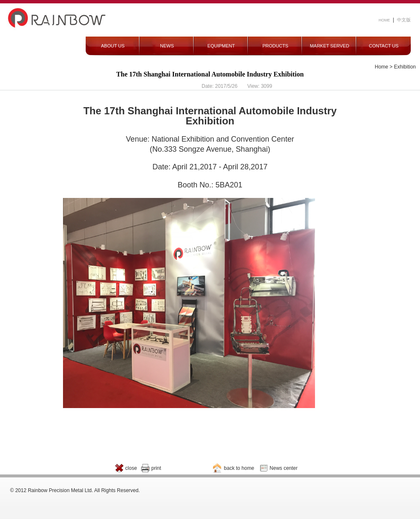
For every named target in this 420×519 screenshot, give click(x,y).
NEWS (167, 46)
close (131, 468)
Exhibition (405, 67)
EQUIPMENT (221, 46)
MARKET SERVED (330, 46)
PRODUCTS (276, 46)
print (156, 468)
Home (381, 67)
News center (284, 468)
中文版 (404, 20)
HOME (385, 20)
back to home (239, 468)
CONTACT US (384, 46)
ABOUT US (113, 46)
